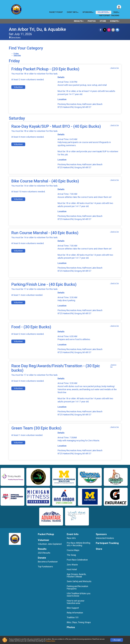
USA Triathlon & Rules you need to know (79, 595)
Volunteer (103, 12)
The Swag (71, 555)
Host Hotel (72, 569)
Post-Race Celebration (77, 560)
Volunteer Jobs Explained (50, 544)
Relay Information (75, 613)
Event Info (72, 12)
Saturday (17, 55)
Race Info (71, 538)
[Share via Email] (113, 30)
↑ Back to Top (114, 68)
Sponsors (87, 12)
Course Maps (73, 550)
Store (103, 21)
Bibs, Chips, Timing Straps (79, 622)
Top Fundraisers (45, 567)
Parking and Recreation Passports (77, 587)
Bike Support (73, 608)
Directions (16, 38)
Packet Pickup (56, 12)
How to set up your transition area (76, 602)
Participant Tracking (109, 16)
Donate (114, 21)
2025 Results (44, 553)
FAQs (116, 12)
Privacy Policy (50, 641)
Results (78, 21)
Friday (16, 54)
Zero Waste (72, 565)
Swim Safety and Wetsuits (79, 581)
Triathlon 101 (73, 617)
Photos (92, 21)
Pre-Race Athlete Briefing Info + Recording (79, 544)
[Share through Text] (117, 30)
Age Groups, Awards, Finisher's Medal (76, 575)
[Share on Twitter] (105, 30)
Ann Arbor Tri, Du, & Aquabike (37, 29)
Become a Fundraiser (48, 562)
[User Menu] (119, 7)
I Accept (117, 640)
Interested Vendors (105, 538)
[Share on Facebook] (101, 30)
